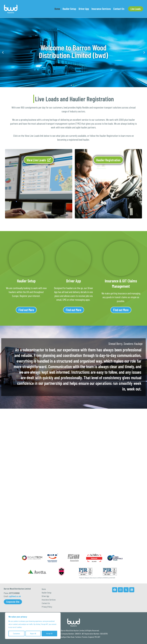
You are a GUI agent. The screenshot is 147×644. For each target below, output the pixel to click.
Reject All (33, 633)
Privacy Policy (47, 606)
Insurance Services (49, 595)
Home (44, 578)
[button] (136, 9)
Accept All (49, 633)
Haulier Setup (47, 583)
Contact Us (46, 600)
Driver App (45, 589)
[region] (33, 626)
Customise (16, 633)
